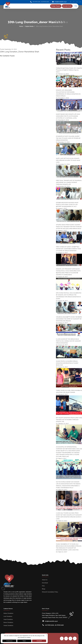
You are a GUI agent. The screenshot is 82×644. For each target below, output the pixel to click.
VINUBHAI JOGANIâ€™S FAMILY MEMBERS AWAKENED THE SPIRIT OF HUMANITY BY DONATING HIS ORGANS (69, 319)
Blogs (44, 589)
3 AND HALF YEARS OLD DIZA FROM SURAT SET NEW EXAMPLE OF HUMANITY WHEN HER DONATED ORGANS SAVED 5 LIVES (69, 516)
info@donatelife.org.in (59, 2)
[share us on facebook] (66, 638)
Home (21, 26)
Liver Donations (8, 616)
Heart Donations (8, 619)
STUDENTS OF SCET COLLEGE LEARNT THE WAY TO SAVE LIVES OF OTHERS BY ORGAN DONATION (68, 138)
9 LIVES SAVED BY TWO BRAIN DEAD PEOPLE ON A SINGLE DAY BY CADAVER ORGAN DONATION (68, 341)
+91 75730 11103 (45, 2)
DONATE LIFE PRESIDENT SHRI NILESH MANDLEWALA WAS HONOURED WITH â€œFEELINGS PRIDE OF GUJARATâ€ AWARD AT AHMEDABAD (68, 272)
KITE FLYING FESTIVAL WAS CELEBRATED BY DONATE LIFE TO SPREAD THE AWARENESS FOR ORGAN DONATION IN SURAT (69, 296)
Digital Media (29, 26)
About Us (45, 580)
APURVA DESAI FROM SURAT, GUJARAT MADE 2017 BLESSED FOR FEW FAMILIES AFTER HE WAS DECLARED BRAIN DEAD (69, 227)
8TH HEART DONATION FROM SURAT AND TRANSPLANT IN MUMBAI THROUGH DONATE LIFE (69, 420)
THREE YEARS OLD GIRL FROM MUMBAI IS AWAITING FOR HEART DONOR (69, 391)
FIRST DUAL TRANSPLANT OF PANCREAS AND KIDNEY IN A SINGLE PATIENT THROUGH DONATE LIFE (69, 182)
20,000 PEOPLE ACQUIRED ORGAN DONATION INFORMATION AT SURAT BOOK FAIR (67, 363)
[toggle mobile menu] (76, 6)
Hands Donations (8, 625)
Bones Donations (8, 622)
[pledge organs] (56, 6)
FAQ (43, 586)
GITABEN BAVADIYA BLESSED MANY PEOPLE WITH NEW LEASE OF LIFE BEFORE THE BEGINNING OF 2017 (67, 205)
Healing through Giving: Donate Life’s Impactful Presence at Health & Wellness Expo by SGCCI (69, 70)
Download (45, 583)
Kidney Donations (8, 613)
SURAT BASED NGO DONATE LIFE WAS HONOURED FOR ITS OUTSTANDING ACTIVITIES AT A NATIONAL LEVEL (68, 116)
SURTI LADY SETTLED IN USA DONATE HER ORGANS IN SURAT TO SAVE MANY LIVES (68, 160)
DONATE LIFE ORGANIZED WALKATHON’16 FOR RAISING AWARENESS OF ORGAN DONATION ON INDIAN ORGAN (68, 93)
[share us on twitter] (75, 638)
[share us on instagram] (70, 638)
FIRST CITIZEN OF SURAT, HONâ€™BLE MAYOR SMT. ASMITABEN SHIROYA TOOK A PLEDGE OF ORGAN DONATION (68, 249)
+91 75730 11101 (35, 2)
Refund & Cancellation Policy (50, 592)
